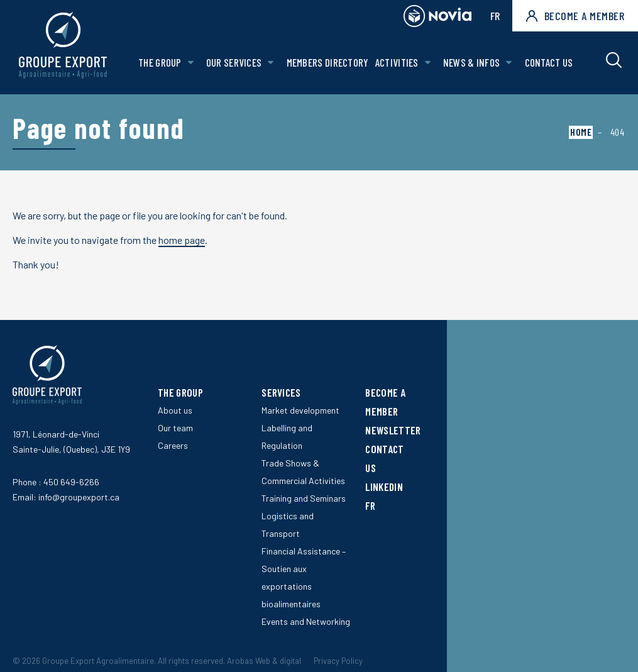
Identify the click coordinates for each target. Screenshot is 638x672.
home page (182, 240)
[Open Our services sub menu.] (271, 63)
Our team (175, 428)
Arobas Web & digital (264, 661)
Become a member (575, 16)
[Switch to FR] (390, 505)
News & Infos (472, 62)
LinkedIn (384, 487)
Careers (173, 445)
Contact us (549, 62)
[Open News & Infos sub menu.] (509, 63)
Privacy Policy (338, 661)
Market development (300, 410)
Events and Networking (306, 621)
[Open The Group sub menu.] (191, 63)
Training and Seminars (304, 498)
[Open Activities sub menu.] (428, 63)
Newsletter (393, 430)
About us (175, 410)
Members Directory (328, 62)
